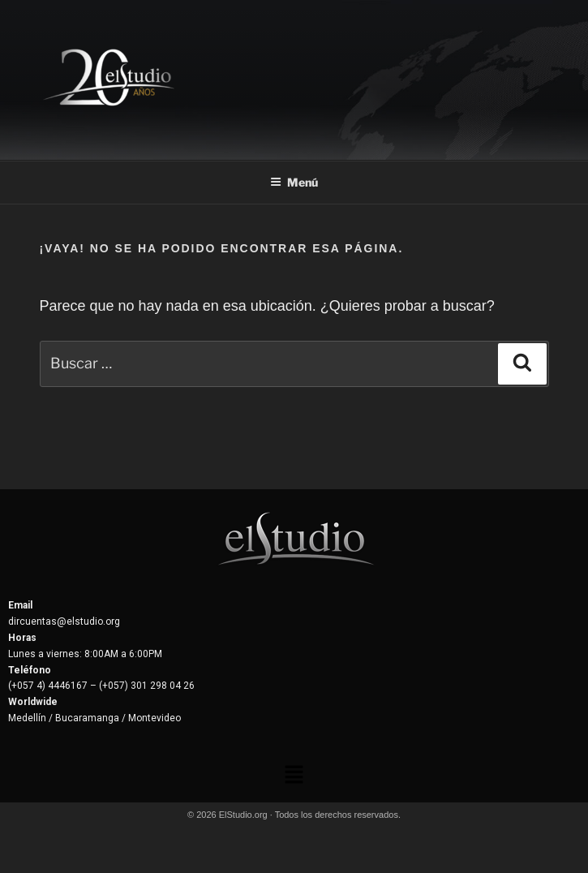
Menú (294, 182)
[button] (294, 776)
